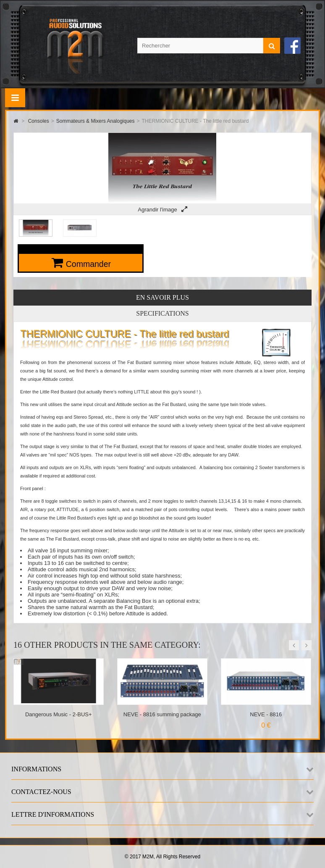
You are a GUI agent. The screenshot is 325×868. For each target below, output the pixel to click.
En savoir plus (162, 297)
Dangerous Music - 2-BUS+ (59, 714)
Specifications (162, 313)
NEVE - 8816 (266, 714)
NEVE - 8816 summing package (162, 714)
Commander (88, 264)
